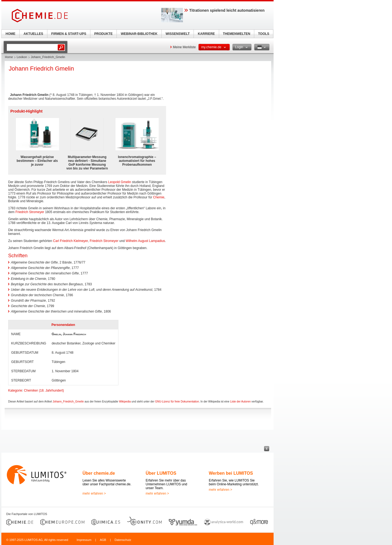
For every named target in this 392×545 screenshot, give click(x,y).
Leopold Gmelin (120, 182)
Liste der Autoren (240, 402)
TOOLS (264, 34)
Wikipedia (125, 402)
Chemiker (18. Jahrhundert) (44, 390)
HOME (11, 34)
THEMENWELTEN (237, 34)
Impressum (84, 540)
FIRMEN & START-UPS (69, 34)
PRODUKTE (103, 34)
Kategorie (15, 390)
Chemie (159, 197)
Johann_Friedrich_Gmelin (68, 402)
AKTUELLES (33, 34)
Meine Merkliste (184, 47)
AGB (103, 540)
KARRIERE (206, 34)
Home (9, 57)
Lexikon (22, 57)
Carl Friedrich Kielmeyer (71, 241)
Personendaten (63, 325)
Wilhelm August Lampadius (146, 241)
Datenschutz (123, 540)
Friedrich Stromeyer (30, 212)
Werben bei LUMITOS (231, 473)
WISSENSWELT (177, 34)
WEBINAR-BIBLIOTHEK (139, 34)
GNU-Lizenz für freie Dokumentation (177, 402)
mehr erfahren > (94, 493)
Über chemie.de (99, 473)
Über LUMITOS (161, 473)
